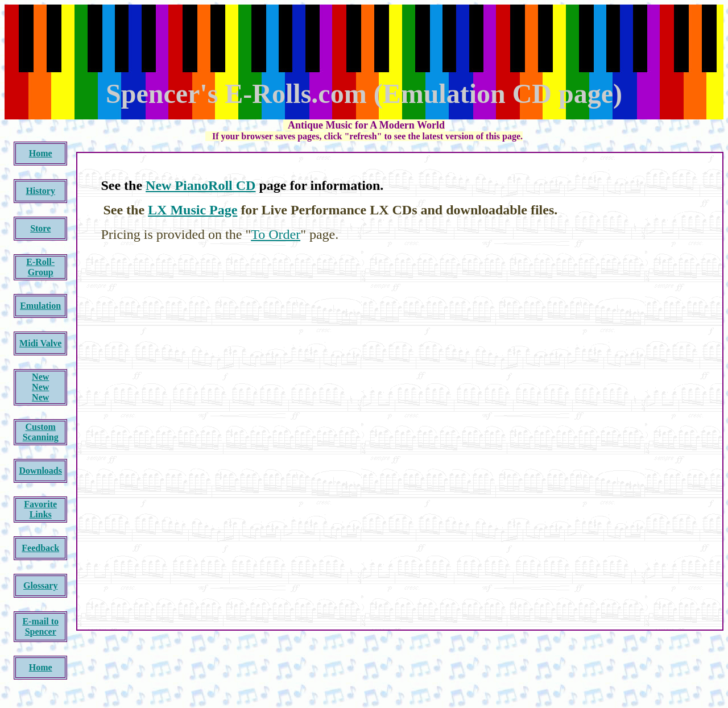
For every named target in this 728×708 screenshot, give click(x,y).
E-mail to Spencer (40, 626)
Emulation (40, 306)
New (40, 377)
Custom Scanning (41, 432)
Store (40, 228)
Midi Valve (40, 343)
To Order (276, 234)
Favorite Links (40, 509)
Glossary (40, 585)
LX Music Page (193, 210)
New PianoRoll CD (200, 185)
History (40, 191)
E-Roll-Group (40, 267)
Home (41, 153)
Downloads (40, 471)
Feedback (40, 548)
